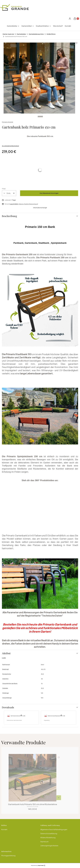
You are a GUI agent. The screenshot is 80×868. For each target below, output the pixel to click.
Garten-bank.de (8, 34)
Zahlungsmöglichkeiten (49, 846)
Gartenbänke (21, 34)
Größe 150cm (51, 34)
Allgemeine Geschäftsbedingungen (54, 829)
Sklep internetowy (37, 865)
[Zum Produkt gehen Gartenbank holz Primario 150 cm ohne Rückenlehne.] (32, 778)
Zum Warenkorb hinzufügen (49, 193)
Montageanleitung (8, 856)
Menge (4, 189)
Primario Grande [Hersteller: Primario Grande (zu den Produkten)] (7, 122)
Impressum (44, 842)
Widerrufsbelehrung (48, 838)
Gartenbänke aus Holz (36, 34)
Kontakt (4, 829)
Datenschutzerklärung (49, 834)
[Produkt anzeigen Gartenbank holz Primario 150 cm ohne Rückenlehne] (59, 798)
